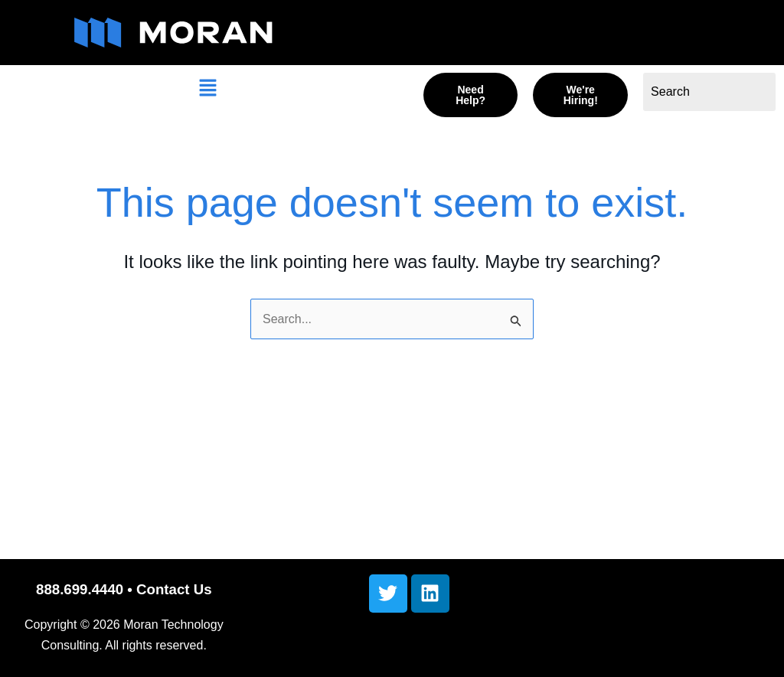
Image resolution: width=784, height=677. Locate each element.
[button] (207, 90)
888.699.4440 (80, 589)
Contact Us (174, 589)
